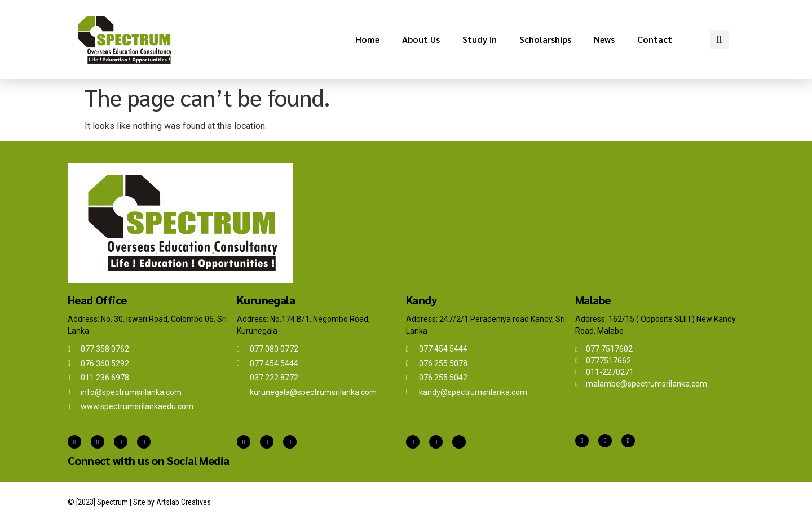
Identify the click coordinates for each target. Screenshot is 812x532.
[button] (719, 40)
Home (367, 39)
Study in (480, 39)
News (604, 39)
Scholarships (545, 39)
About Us (421, 39)
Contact (655, 39)
